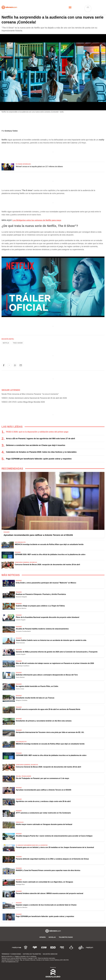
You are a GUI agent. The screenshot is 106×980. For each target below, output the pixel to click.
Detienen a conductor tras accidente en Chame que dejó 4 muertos (36, 445)
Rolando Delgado (21, 597)
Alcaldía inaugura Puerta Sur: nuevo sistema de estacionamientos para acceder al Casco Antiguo (54, 836)
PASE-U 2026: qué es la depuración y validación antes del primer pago (37, 432)
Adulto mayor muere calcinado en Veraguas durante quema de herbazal (44, 824)
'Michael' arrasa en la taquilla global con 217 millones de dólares (39, 167)
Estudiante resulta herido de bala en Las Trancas (35, 698)
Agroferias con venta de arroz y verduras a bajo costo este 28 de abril (43, 801)
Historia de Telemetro (32, 954)
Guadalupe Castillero (23, 666)
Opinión (42, 937)
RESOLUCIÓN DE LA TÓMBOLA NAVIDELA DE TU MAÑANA (19, 957)
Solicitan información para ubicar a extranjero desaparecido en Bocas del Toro (47, 675)
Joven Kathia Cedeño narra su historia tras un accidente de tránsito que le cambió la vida (51, 640)
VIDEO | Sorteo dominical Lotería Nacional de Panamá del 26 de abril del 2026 (34, 398)
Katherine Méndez (22, 907)
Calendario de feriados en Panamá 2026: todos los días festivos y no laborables (41, 452)
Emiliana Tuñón (11, 131)
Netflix (6, 343)
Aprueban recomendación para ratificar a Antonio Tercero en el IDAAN (38, 535)
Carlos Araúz (20, 689)
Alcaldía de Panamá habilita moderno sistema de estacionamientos (42, 629)
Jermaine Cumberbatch (23, 631)
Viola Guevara (20, 643)
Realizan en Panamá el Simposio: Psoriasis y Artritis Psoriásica (41, 594)
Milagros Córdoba (22, 700)
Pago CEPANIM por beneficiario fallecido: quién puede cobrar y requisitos (39, 459)
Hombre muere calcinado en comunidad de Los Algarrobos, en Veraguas (44, 882)
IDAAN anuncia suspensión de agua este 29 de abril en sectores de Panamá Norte (48, 709)
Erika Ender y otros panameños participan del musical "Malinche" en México (46, 583)
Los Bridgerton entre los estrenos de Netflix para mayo (37, 220)
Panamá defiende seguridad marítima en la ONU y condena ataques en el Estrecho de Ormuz (52, 859)
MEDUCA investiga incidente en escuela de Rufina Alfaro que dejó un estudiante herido (49, 544)
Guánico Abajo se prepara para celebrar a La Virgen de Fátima (40, 606)
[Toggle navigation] (70, 7)
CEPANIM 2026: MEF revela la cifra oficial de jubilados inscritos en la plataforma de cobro (50, 554)
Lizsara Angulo (21, 620)
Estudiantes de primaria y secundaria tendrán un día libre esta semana (44, 721)
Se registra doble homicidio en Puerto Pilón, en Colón (37, 686)
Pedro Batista (20, 677)
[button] (4, 365)
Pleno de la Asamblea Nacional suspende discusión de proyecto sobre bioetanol (48, 617)
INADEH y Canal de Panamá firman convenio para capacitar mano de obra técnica (48, 870)
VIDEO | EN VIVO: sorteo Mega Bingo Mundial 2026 (23, 402)
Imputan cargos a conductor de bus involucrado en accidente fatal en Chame (46, 905)
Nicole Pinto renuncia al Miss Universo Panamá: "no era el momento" (30, 394)
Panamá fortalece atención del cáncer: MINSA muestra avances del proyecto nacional (49, 893)
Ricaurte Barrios (21, 608)
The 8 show (18, 343)
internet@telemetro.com (12, 962)
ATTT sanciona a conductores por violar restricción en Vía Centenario (43, 813)
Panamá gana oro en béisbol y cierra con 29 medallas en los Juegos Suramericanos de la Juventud (55, 847)
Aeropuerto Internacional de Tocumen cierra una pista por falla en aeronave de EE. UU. (50, 732)
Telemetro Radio (66, 937)
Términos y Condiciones (11, 954)
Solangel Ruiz (20, 884)
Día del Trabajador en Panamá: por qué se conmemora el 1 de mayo (42, 778)
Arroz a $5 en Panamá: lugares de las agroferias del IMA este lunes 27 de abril (40, 439)
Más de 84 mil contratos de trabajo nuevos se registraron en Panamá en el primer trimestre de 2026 (55, 663)
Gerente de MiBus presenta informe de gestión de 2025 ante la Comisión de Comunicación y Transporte (57, 652)
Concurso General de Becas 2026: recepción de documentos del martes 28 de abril (47, 565)
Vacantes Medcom (50, 954)
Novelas (52, 937)
